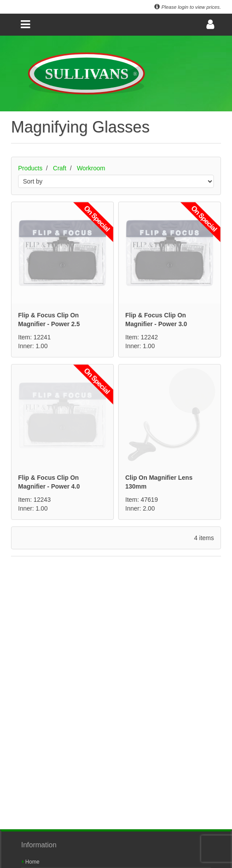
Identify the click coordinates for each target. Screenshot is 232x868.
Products (30, 168)
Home (31, 862)
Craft (60, 168)
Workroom (91, 168)
